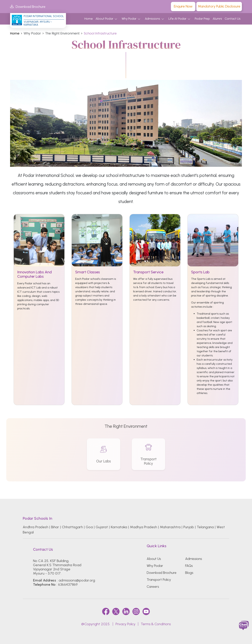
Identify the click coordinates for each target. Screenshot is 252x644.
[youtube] (146, 611)
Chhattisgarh (72, 527)
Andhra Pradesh (36, 527)
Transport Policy (159, 580)
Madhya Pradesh (143, 527)
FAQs (189, 566)
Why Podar (129, 19)
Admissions (152, 19)
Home (89, 19)
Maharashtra (170, 527)
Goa (89, 527)
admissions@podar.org (77, 580)
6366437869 (68, 584)
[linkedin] (126, 611)
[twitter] (116, 611)
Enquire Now (183, 6)
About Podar (104, 19)
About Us (154, 559)
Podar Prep (202, 19)
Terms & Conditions (156, 624)
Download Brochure (28, 7)
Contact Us (233, 19)
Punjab (189, 527)
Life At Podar (177, 19)
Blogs (189, 573)
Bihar (55, 527)
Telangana (205, 527)
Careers (153, 587)
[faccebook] (106, 611)
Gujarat (102, 527)
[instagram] (136, 611)
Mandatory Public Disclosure (219, 6)
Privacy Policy (125, 624)
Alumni (217, 19)
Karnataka (119, 527)
